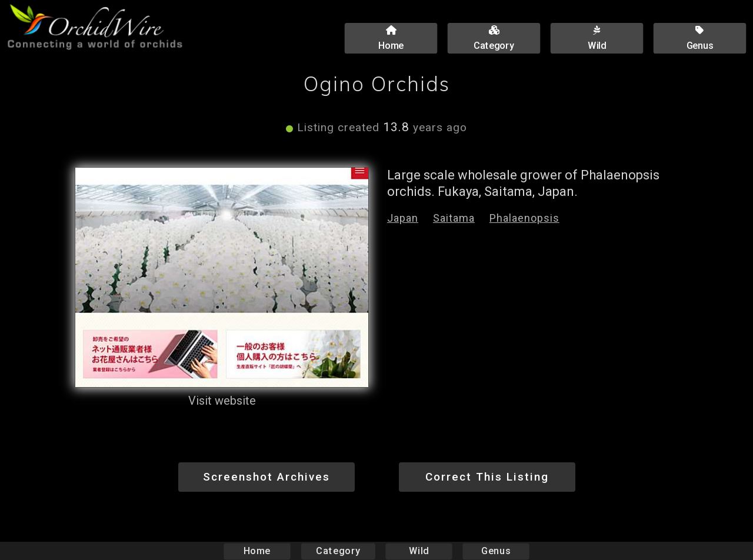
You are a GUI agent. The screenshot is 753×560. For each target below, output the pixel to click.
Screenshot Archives (266, 477)
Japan (403, 218)
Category (338, 551)
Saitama (454, 218)
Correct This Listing (487, 477)
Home (257, 551)
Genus (495, 551)
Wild (419, 551)
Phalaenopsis (524, 218)
